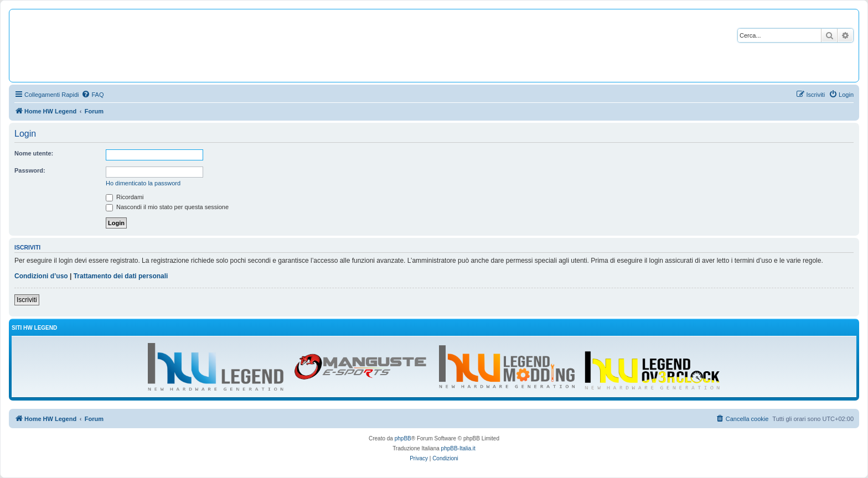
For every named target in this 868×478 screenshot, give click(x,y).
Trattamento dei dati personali (121, 276)
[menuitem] (92, 95)
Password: (30, 170)
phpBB (403, 438)
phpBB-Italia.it (458, 448)
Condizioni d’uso (41, 276)
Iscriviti (27, 300)
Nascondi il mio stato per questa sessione (167, 207)
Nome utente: (34, 153)
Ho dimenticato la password (143, 183)
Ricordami (125, 197)
